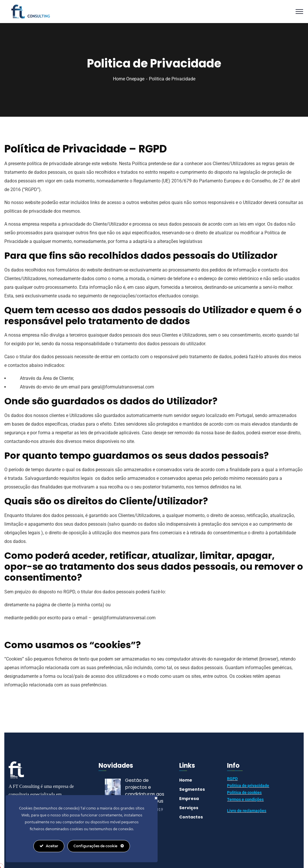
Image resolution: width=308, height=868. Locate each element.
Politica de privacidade (248, 786)
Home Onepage (129, 79)
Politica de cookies (244, 792)
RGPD (232, 779)
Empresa (189, 799)
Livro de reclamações (247, 811)
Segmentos (192, 789)
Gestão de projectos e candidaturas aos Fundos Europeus (145, 791)
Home (186, 780)
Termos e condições (245, 799)
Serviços (189, 808)
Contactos (191, 817)
